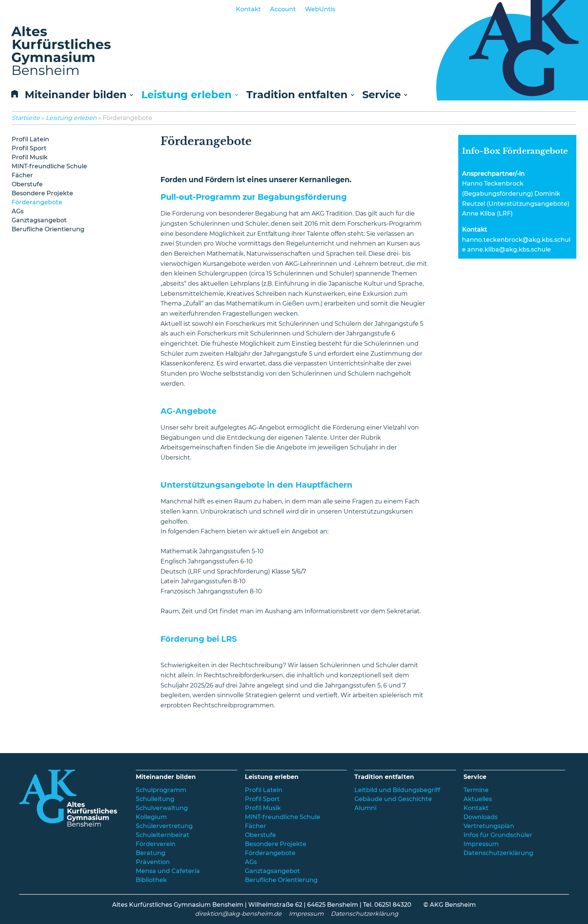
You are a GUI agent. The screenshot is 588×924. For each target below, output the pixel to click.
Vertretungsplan (489, 826)
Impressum (481, 844)
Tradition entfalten (297, 95)
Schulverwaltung (162, 808)
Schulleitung (155, 799)
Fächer (22, 175)
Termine (476, 790)
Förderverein (156, 844)
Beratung (151, 853)
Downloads (481, 817)
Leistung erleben (187, 95)
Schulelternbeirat (163, 835)
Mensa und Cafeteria (168, 871)
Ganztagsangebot (39, 220)
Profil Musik (30, 157)
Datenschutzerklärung (498, 853)
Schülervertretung (164, 826)
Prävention (153, 862)
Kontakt (248, 9)
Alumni (365, 808)
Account (283, 9)
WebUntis (320, 9)
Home (13, 96)
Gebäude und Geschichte (393, 799)
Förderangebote (37, 202)
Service (382, 95)
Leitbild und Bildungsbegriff (397, 790)
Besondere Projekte (42, 193)
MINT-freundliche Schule (49, 166)
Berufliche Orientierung (48, 229)
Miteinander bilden (76, 95)
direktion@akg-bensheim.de (238, 914)
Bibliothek (151, 880)
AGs (18, 211)
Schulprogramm (161, 790)
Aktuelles (478, 799)
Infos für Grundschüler (498, 835)
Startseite (26, 118)
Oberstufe (27, 184)
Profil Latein (30, 139)
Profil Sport (29, 148)
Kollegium (151, 817)
